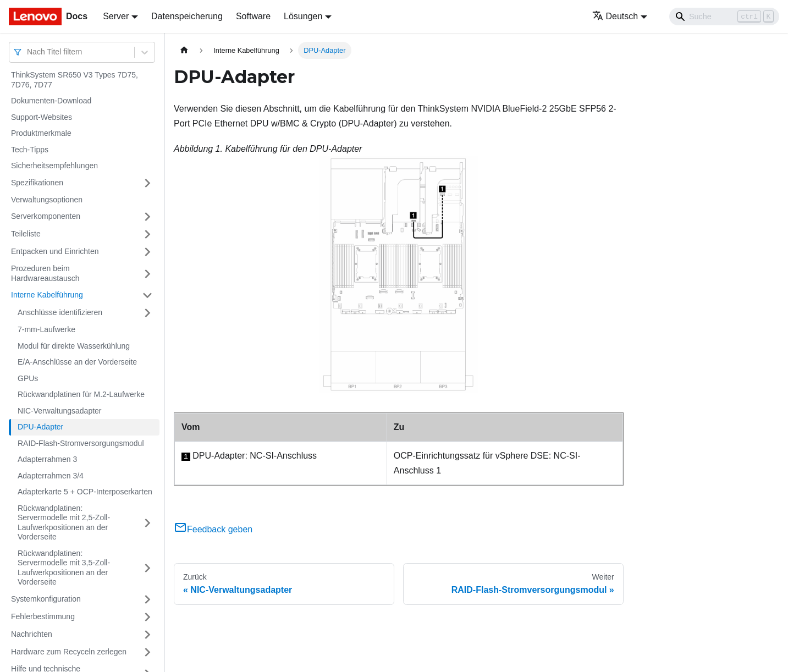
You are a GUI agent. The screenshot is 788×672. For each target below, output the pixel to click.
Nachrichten (32, 634)
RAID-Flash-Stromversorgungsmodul (81, 443)
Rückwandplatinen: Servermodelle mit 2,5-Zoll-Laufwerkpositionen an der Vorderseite (64, 523)
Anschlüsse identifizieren (60, 312)
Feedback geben (213, 529)
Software (253, 16)
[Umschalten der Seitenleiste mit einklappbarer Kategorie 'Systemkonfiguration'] (147, 599)
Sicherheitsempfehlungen (54, 166)
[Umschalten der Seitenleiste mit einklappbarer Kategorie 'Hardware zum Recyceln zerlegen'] (147, 652)
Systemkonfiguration (46, 599)
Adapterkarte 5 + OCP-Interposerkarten (85, 492)
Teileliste (26, 234)
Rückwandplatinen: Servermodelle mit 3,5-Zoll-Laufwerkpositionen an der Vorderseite (64, 568)
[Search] (724, 16)
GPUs (28, 378)
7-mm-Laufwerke (46, 329)
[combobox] (28, 52)
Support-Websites (42, 117)
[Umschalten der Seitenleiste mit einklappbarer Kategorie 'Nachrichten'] (147, 635)
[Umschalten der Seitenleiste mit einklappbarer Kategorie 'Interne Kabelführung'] (147, 295)
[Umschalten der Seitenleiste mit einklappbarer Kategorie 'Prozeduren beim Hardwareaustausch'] (147, 274)
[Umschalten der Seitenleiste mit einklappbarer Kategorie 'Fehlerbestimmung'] (147, 617)
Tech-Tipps (30, 150)
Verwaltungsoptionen (47, 200)
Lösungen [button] (303, 16)
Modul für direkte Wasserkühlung (74, 346)
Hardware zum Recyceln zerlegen (69, 652)
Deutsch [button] (615, 16)
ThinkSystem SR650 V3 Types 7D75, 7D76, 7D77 (75, 80)
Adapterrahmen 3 (47, 459)
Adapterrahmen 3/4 (51, 476)
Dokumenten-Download (51, 101)
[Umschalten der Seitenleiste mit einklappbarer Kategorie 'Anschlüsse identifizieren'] (147, 313)
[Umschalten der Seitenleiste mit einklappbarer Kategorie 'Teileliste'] (147, 234)
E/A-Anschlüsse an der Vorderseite (77, 362)
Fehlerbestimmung (43, 616)
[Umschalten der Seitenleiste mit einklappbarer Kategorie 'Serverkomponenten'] (147, 217)
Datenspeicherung (187, 16)
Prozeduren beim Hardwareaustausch (45, 273)
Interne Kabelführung (47, 295)
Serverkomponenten (46, 216)
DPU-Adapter (40, 427)
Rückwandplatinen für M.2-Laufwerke (81, 394)
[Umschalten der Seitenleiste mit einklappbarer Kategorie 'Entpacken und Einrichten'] (147, 252)
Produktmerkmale (41, 133)
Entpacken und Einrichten (55, 251)
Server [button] (116, 16)
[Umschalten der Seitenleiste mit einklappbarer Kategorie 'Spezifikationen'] (147, 183)
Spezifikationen (37, 183)
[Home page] (184, 50)
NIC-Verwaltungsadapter (60, 411)
